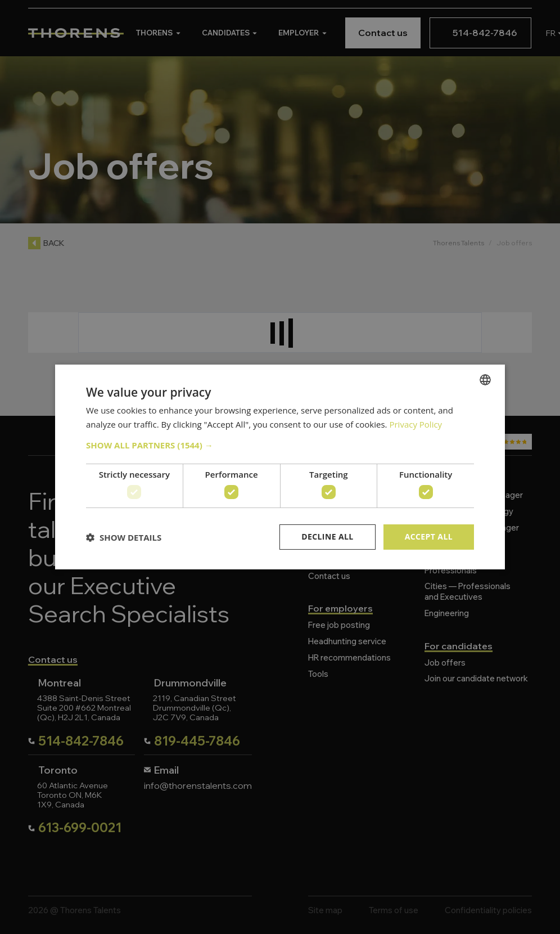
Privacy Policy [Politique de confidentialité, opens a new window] (416, 424)
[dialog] (280, 467)
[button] (280, 445)
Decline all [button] (327, 536)
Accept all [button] (429, 536)
